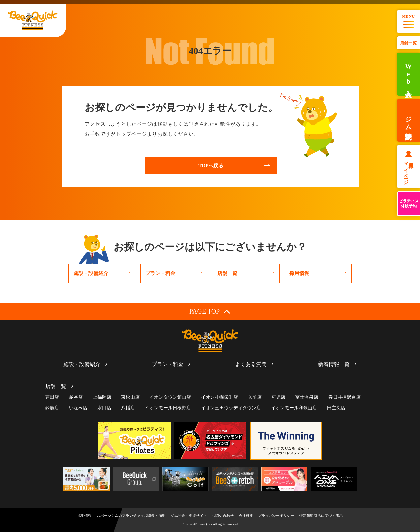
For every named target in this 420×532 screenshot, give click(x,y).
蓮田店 (52, 397)
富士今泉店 (307, 397)
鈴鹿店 (52, 408)
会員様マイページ (409, 171)
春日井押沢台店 (344, 397)
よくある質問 (251, 364)
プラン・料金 (168, 364)
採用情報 (84, 516)
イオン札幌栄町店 (219, 397)
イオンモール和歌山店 (294, 408)
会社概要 (246, 516)
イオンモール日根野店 (168, 408)
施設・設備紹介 (82, 364)
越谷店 (76, 397)
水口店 (104, 408)
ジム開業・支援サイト (189, 516)
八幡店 (128, 408)
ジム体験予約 (408, 120)
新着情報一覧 (334, 364)
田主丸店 (336, 408)
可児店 (278, 397)
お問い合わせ (223, 516)
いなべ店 (78, 408)
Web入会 (408, 74)
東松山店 (130, 397)
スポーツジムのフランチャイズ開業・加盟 (131, 516)
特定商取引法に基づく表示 (321, 516)
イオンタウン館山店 (170, 397)
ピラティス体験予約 (409, 203)
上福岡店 (102, 397)
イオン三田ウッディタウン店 (231, 408)
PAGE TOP (210, 311)
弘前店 (255, 397)
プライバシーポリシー (276, 516)
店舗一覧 (408, 43)
